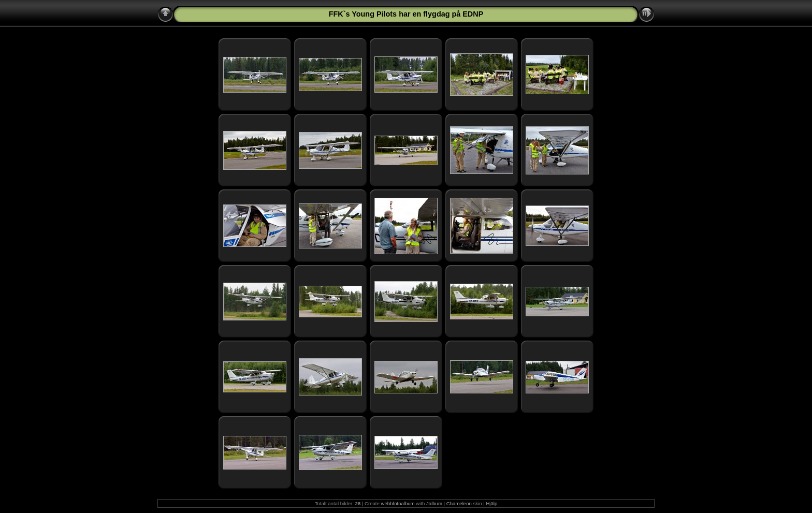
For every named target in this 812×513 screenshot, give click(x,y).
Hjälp (491, 503)
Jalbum (434, 503)
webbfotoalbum (398, 503)
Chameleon (459, 503)
